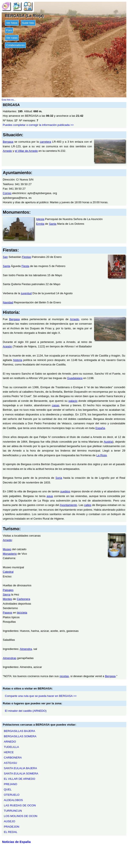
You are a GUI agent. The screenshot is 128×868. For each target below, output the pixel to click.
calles (88, 505)
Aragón (7, 346)
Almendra (26, 649)
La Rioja (102, 455)
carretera (45, 142)
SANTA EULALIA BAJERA (20, 768)
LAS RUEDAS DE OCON (20, 805)
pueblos (65, 491)
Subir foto (28, 23)
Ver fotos (12, 23)
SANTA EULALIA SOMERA (21, 774)
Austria (108, 442)
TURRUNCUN (13, 811)
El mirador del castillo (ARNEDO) (26, 711)
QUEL (8, 789)
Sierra (7, 595)
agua (50, 496)
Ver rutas (12, 38)
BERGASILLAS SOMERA (20, 736)
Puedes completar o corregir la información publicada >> (38, 125)
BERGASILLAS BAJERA (19, 731)
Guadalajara (75, 378)
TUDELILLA (11, 747)
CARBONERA (13, 758)
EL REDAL (11, 832)
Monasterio (10, 554)
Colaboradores (15, 45)
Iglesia (40, 219)
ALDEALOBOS (13, 800)
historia (18, 360)
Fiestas (26, 257)
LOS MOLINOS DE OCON (21, 816)
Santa (53, 224)
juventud (26, 293)
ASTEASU (10, 763)
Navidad (8, 302)
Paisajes (8, 590)
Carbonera (23, 599)
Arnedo (7, 151)
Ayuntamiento (68, 505)
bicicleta (22, 613)
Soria (59, 478)
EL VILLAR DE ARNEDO (20, 779)
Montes (7, 599)
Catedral (8, 572)
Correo (7, 193)
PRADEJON (12, 827)
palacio (73, 401)
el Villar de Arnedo (26, 151)
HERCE (9, 752)
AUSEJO (9, 821)
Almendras (10, 658)
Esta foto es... (9, 100)
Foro (9, 30)
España (100, 428)
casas (56, 405)
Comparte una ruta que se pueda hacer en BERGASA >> (41, 696)
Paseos (7, 613)
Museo (7, 549)
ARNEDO (10, 742)
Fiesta (25, 266)
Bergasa (8, 142)
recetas (64, 676)
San (5, 257)
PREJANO (11, 784)
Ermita (40, 224)
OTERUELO (12, 795)
